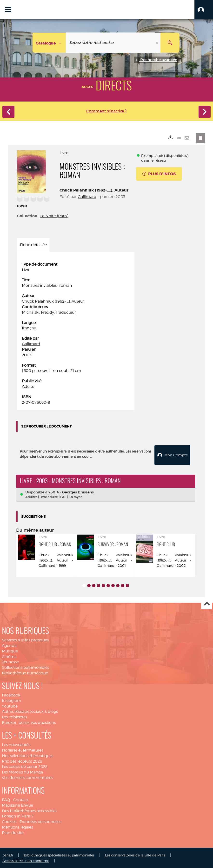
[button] (204, 10)
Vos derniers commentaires (27, 777)
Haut (207, 604)
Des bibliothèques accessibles (30, 811)
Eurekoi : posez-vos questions (29, 722)
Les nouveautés (16, 744)
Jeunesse (10, 662)
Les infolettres (15, 717)
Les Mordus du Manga (22, 772)
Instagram (12, 700)
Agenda (9, 645)
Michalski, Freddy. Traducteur (49, 312)
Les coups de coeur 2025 (25, 766)
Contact (21, 800)
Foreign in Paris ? (18, 816)
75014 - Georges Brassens (71, 492)
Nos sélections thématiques (28, 756)
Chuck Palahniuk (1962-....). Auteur (94, 190)
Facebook (11, 695)
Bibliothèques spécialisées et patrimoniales (59, 855)
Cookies (9, 821)
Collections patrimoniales (26, 667)
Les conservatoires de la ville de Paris (135, 855)
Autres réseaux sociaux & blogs (30, 711)
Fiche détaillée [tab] (33, 245)
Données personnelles (40, 821)
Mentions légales (17, 827)
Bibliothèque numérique (25, 673)
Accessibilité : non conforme (26, 860)
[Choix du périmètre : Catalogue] (49, 43)
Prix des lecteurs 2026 (22, 761)
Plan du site (13, 833)
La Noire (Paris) (54, 216)
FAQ (6, 800)
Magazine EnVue (17, 805)
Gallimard (87, 197)
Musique (10, 651)
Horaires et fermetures (23, 750)
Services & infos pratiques (25, 640)
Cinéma (9, 656)
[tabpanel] (76, 334)
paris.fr (8, 855)
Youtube (10, 706)
